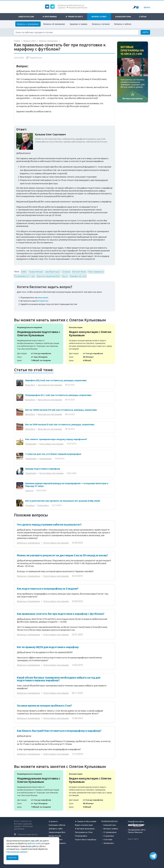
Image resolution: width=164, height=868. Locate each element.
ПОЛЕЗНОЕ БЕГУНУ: (110, 820)
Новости (29, 491)
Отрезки (66, 272)
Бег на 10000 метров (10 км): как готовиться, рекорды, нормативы (61, 410)
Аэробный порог (53, 272)
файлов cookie (34, 843)
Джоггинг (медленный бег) (48, 276)
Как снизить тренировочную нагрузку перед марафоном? (56, 439)
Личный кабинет (56, 838)
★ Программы (50, 17)
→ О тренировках (109, 831)
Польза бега (43, 505)
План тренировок (96, 272)
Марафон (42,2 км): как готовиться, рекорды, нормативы (56, 380)
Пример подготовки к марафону (43, 469)
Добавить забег (56, 827)
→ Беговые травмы (110, 827)
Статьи (143, 17)
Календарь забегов (57, 824)
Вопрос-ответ (99, 17)
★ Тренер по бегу (74, 17)
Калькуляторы (123, 17)
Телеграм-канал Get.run (27, 833)
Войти (147, 7)
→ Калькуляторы (109, 824)
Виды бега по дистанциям (50, 385)
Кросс (65, 276)
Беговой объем (79, 272)
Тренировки (31, 444)
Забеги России (26, 17)
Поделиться (36, 58)
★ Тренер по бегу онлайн (86, 820)
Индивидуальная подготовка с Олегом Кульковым (39, 344)
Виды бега (30, 385)
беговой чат (42, 301)
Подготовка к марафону (86, 838)
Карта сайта (133, 838)
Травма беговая (36, 272)
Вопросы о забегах (123, 24)
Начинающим (45, 459)
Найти (145, 32)
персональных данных (17, 852)
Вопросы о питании (101, 24)
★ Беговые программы (85, 827)
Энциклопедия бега (57, 831)
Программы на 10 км (84, 831)
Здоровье (30, 505)
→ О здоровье (108, 835)
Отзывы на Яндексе (57, 842)
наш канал (43, 297)
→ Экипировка (107, 842)
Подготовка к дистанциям (51, 444)
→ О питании (107, 838)
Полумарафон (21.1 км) (24, 276)
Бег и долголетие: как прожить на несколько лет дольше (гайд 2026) (63, 501)
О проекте (53, 820)
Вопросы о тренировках (28, 24)
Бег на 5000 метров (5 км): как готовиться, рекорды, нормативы (60, 424)
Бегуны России (55, 835)
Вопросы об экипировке (54, 24)
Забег (24, 272)
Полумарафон (81, 835)
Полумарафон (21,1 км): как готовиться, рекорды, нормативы (58, 395)
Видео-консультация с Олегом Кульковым (90, 344)
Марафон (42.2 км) (78, 276)
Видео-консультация (84, 824)
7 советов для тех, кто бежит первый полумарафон (53, 454)
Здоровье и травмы (79, 24)
